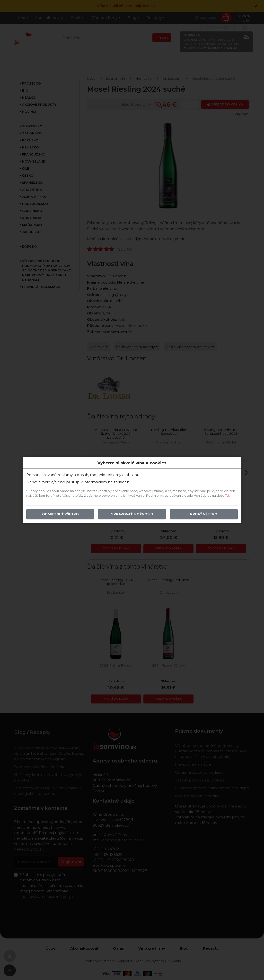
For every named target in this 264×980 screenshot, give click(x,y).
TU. (227, 496)
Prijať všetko (204, 514)
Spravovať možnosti (132, 514)
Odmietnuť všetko (60, 514)
